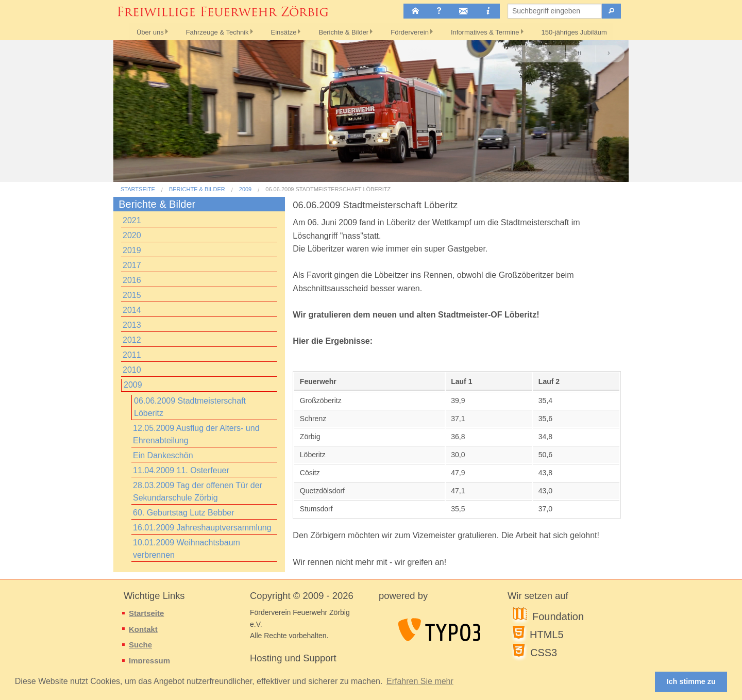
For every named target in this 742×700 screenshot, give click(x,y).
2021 (132, 220)
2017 (132, 265)
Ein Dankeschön (163, 455)
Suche (140, 645)
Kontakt (143, 629)
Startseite (138, 189)
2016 (132, 280)
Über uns (140, 31)
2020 (132, 235)
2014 (132, 310)
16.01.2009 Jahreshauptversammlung (202, 528)
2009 (245, 189)
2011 (132, 355)
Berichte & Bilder (343, 31)
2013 (132, 325)
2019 (132, 250)
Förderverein (412, 31)
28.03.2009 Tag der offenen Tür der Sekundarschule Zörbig (198, 491)
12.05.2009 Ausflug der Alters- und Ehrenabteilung (196, 434)
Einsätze (280, 31)
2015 (132, 295)
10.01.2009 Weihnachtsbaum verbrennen (187, 549)
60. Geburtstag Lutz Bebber (184, 513)
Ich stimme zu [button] (691, 681)
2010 (132, 370)
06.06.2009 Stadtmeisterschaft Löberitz (328, 189)
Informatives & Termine (491, 31)
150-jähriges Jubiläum (583, 31)
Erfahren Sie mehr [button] (420, 681)
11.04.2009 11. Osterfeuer (181, 470)
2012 (132, 340)
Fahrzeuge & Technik (210, 31)
